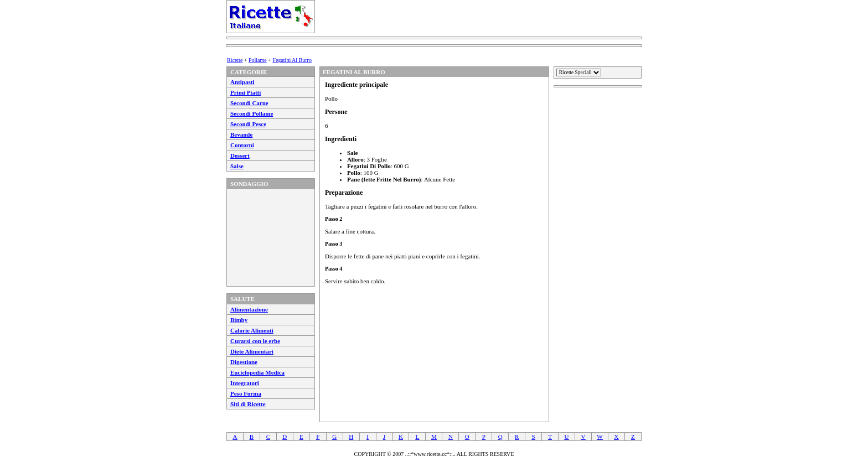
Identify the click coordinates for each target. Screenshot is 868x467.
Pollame (258, 60)
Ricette (235, 60)
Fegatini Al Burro (292, 60)
